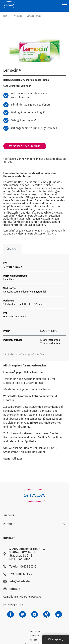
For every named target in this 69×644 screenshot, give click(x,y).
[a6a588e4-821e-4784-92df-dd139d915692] (23, 614)
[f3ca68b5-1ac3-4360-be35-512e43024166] (35, 614)
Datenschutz (35, 636)
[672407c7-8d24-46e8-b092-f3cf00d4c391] (11, 614)
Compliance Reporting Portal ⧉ (22, 597)
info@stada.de (17, 581)
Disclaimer (34, 640)
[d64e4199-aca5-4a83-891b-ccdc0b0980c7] (59, 614)
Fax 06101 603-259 (18, 574)
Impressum (35, 631)
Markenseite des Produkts (25, 146)
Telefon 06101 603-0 (20, 567)
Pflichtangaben (56, 639)
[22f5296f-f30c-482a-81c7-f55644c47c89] (47, 614)
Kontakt (12, 589)
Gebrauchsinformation (15, 317)
